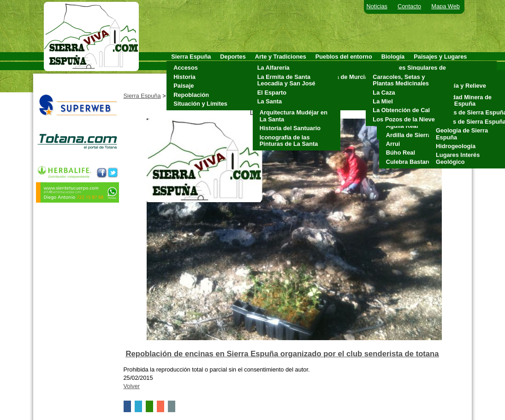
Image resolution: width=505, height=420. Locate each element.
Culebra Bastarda (410, 162)
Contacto (409, 6)
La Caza (384, 93)
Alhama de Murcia (343, 77)
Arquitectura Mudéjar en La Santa (294, 116)
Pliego (327, 95)
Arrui (393, 144)
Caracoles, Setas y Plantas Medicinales (401, 80)
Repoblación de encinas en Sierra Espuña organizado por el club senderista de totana (282, 354)
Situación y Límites (200, 104)
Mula (324, 86)
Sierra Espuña (142, 96)
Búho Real (401, 153)
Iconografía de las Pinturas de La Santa (289, 141)
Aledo (326, 68)
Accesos (186, 68)
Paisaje (184, 86)
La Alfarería (273, 68)
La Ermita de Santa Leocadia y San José (286, 80)
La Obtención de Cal (401, 110)
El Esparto (272, 93)
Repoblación (191, 95)
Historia (184, 77)
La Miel (383, 101)
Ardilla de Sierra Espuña (420, 135)
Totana (327, 104)
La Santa (270, 101)
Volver (132, 386)
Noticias (377, 6)
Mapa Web (446, 6)
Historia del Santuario (290, 128)
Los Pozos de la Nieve (404, 119)
